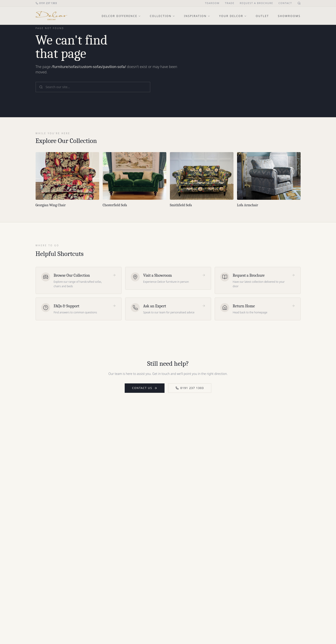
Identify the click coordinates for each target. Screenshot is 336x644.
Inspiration (197, 16)
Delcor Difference (121, 16)
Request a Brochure (256, 3)
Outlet (262, 16)
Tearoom (212, 3)
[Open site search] (299, 3)
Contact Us (145, 388)
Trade (230, 3)
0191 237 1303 (46, 3)
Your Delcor (233, 16)
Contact (285, 3)
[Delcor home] (52, 16)
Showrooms (289, 16)
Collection (162, 16)
